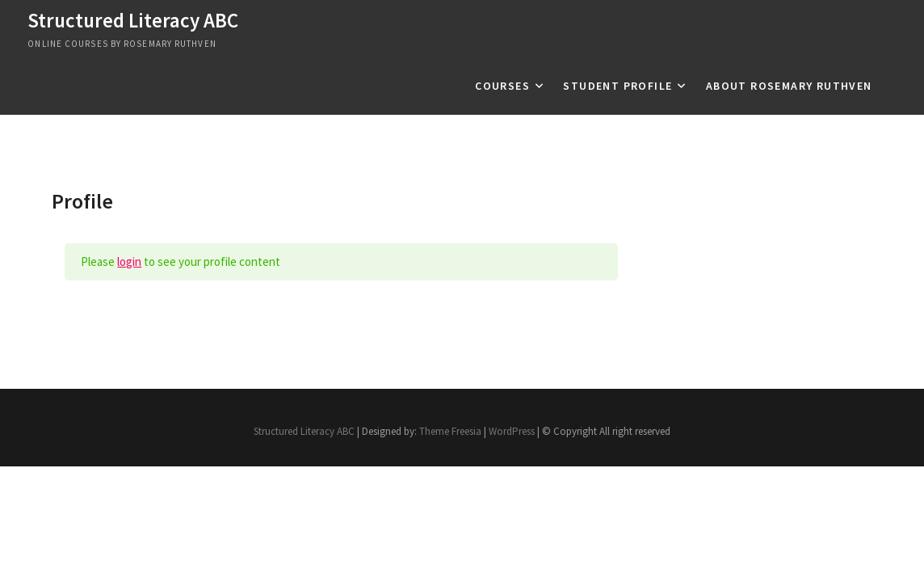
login (129, 261)
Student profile (617, 86)
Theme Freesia (450, 431)
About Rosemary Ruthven (789, 86)
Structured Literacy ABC (133, 20)
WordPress (512, 431)
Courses (502, 86)
